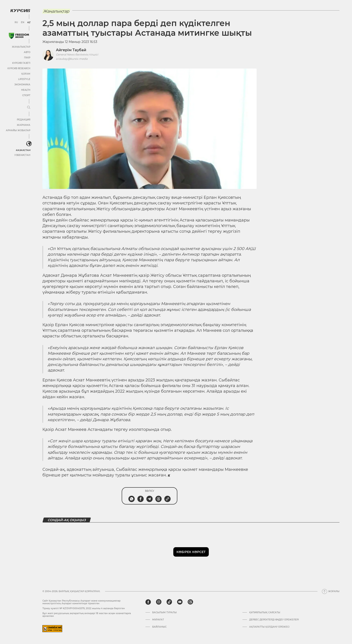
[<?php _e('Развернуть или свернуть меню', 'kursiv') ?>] (29, 144)
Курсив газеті (21, 63)
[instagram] (159, 602)
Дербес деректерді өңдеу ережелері (274, 620)
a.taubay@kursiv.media (72, 59)
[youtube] (180, 602)
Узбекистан (22, 155)
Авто (27, 52)
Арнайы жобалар (18, 130)
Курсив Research (19, 68)
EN (23, 22)
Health (26, 90)
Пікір (27, 58)
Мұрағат (158, 620)
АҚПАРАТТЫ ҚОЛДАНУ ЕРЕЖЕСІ (269, 627)
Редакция (24, 120)
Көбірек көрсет (191, 552)
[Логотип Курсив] (20, 11)
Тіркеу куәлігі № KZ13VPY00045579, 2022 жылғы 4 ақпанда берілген (84, 608)
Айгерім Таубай (71, 50)
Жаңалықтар (21, 47)
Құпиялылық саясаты (265, 613)
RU (16, 22)
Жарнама (24, 125)
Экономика (22, 85)
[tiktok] (169, 602)
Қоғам (26, 74)
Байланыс (159, 627)
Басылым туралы (164, 613)
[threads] (190, 602)
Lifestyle (24, 79)
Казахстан (23, 150)
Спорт (26, 95)
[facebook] (148, 602)
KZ (29, 22)
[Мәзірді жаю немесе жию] (29, 108)
